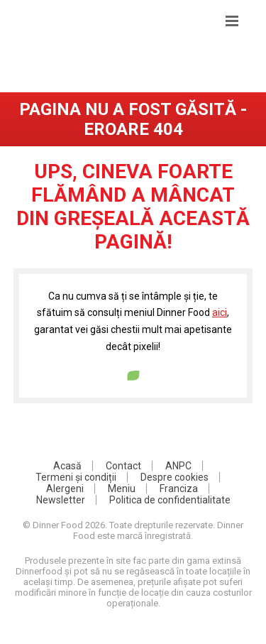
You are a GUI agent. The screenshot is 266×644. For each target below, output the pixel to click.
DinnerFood (133, 60)
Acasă (67, 466)
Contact (123, 466)
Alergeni (65, 489)
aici (220, 312)
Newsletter (61, 500)
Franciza (179, 489)
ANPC (178, 466)
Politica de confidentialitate (170, 500)
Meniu (122, 489)
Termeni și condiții (76, 477)
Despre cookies (174, 477)
